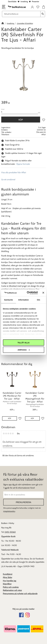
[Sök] (43, 14)
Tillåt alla (23, 343)
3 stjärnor (8, 433)
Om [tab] (39, 300)
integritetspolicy (9, 511)
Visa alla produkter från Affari (14, 172)
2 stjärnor (6, 433)
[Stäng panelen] (43, 293)
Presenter (35, 2)
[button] (4, 7)
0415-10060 (10, 532)
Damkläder (12, 2)
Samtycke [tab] (8, 300)
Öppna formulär (23, 164)
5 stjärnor (13, 433)
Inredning (24, 2)
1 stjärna (4, 433)
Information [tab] (24, 300)
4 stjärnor (11, 433)
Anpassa (24, 350)
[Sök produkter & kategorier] (21, 14)
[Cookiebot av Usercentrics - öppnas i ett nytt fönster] (28, 293)
